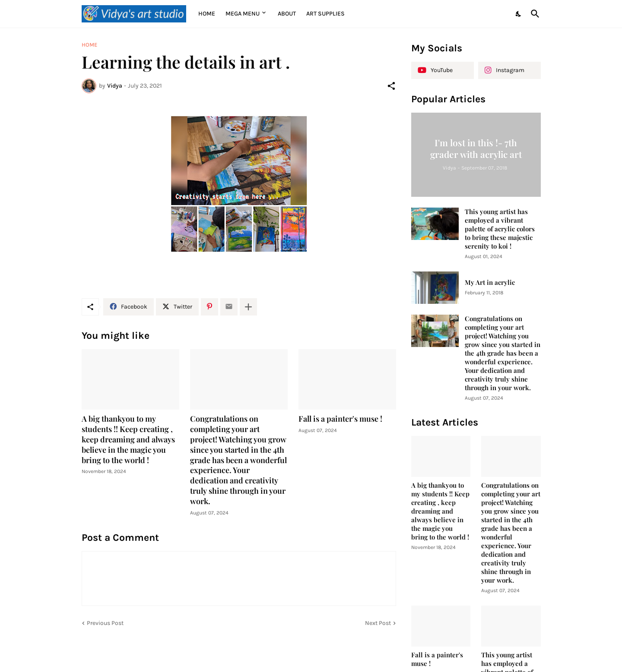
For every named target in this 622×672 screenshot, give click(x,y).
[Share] (391, 86)
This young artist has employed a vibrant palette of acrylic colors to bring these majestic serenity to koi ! (500, 229)
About (287, 14)
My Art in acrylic (490, 282)
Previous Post (105, 623)
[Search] (533, 14)
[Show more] (248, 307)
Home (207, 14)
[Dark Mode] (519, 14)
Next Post (378, 623)
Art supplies (325, 14)
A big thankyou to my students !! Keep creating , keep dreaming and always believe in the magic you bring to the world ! (128, 440)
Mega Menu (243, 14)
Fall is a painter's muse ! (340, 419)
